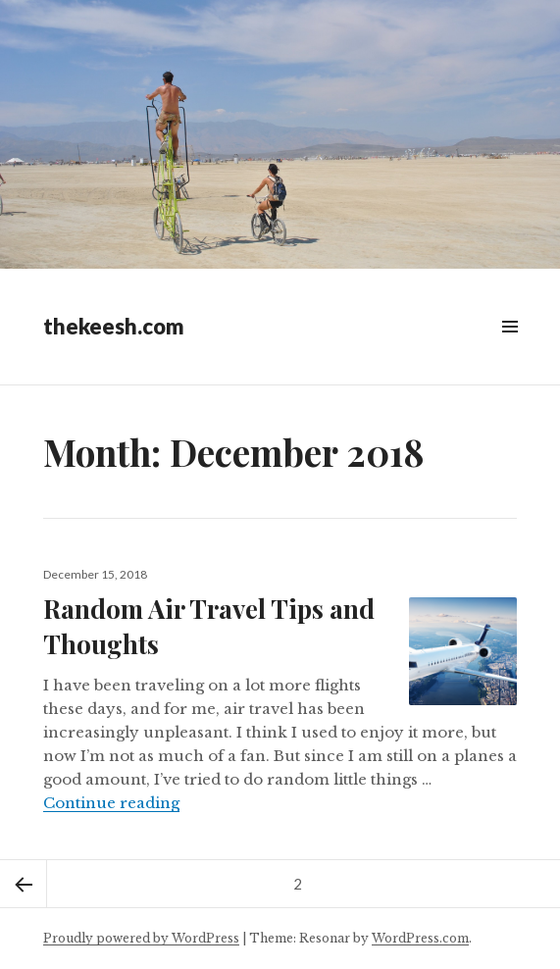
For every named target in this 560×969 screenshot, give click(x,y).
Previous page (24, 884)
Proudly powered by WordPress (141, 938)
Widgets (509, 349)
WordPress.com (420, 938)
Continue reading (111, 803)
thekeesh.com (114, 326)
